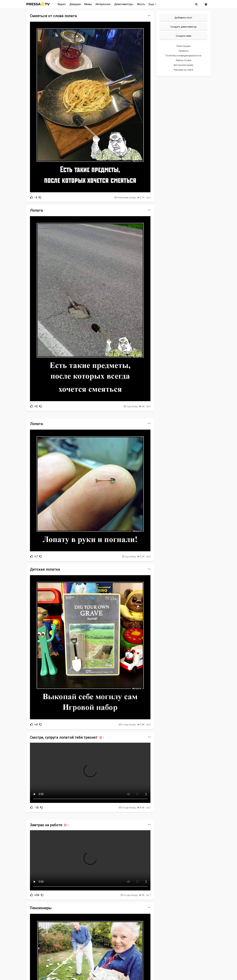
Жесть (141, 4)
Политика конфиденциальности (184, 56)
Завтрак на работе (50, 825)
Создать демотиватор (184, 27)
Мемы (88, 4)
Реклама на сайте (184, 70)
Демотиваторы (124, 4)
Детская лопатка (45, 569)
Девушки (75, 4)
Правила (184, 51)
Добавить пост (183, 18)
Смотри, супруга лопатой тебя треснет (67, 737)
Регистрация (184, 46)
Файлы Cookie (184, 60)
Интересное (103, 4)
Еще (153, 4)
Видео (62, 4)
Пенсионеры (41, 908)
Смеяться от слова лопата (53, 16)
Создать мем (184, 36)
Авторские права (184, 65)
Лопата (36, 210)
